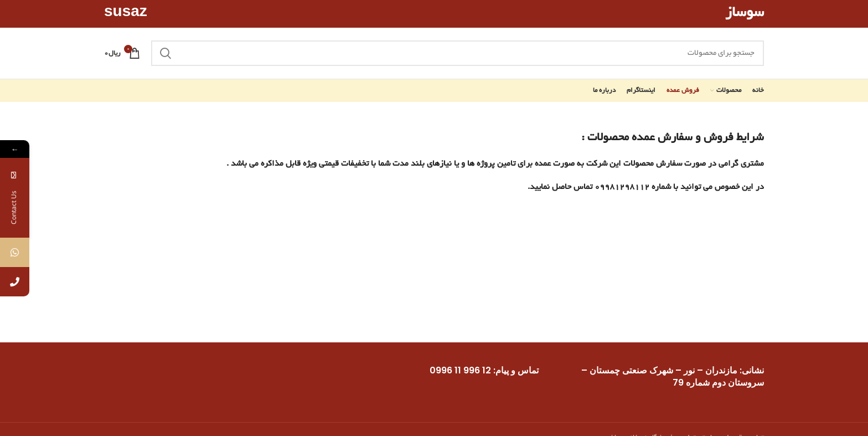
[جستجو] (458, 53)
